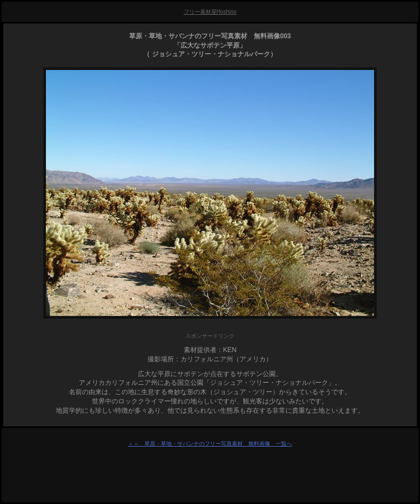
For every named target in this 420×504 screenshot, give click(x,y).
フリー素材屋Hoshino (210, 12)
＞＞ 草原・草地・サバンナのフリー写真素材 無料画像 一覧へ (210, 444)
